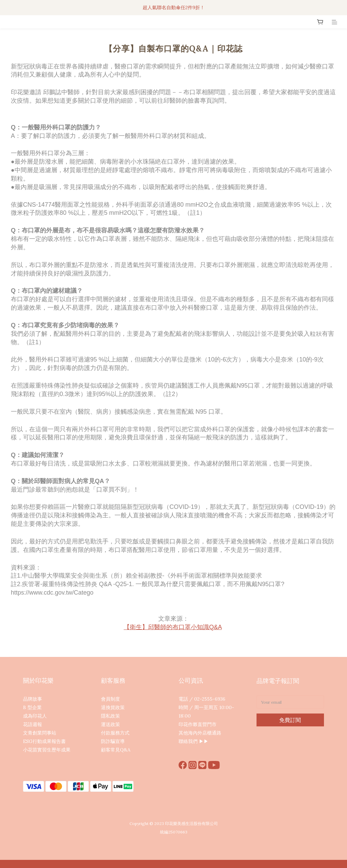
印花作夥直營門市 (198, 724)
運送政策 (110, 724)
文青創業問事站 (40, 733)
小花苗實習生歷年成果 (47, 750)
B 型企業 (32, 707)
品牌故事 (33, 699)
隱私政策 (110, 716)
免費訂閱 (290, 720)
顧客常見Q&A (116, 750)
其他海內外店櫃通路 (200, 733)
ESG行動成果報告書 (44, 741)
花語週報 (33, 724)
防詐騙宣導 (113, 741)
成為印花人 (35, 716)
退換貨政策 (113, 707)
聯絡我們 (188, 741)
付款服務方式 (115, 733)
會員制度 (110, 699)
